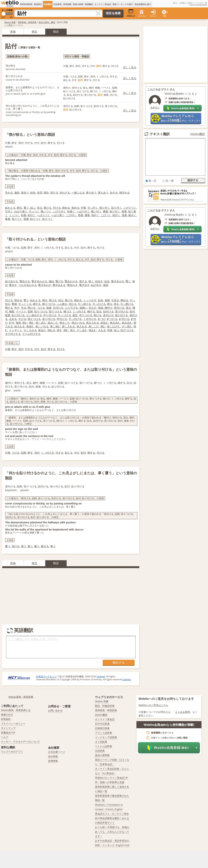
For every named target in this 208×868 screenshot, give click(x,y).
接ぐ (91, 281)
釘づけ (102, 319)
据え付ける (121, 315)
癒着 (106, 211)
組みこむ (53, 323)
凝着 (124, 215)
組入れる (20, 326)
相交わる (124, 192)
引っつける (65, 315)
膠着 (87, 215)
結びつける (127, 330)
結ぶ (33, 208)
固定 (75, 315)
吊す (17, 308)
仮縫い (83, 308)
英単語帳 (67, 4)
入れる (102, 330)
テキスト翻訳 (160, 134)
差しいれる (42, 326)
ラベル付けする (31, 334)
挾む (103, 326)
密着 (81, 215)
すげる (22, 319)
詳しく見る (130, 67)
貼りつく (35, 219)
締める (66, 208)
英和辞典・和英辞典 (27, 22)
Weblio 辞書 (10, 22)
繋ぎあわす (59, 285)
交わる (9, 192)
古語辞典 (100, 751)
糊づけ (67, 311)
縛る (20, 208)
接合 (46, 192)
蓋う (24, 546)
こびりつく (130, 208)
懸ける (32, 308)
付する (29, 349)
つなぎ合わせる (28, 285)
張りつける (55, 311)
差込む (42, 330)
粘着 (24, 215)
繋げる (59, 281)
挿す (59, 330)
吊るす (93, 308)
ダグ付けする (13, 334)
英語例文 (38, 4)
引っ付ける (75, 319)
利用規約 (6, 719)
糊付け (109, 308)
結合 (33, 192)
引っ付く (93, 208)
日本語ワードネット (46, 676)
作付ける (62, 319)
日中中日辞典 (102, 724)
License (101, 676)
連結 (17, 192)
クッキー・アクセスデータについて (20, 742)
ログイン (153, 15)
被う (30, 546)
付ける (57, 208)
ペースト (21, 311)
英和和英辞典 (26, 4)
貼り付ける (18, 315)
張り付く (105, 208)
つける (41, 308)
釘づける (112, 319)
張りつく (17, 219)
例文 (35, 31)
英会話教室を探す (143, 4)
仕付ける (58, 308)
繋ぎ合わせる (39, 281)
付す (37, 349)
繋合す (13, 285)
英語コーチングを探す (123, 4)
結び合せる (12, 281)
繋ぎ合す (84, 285)
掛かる (73, 304)
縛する (37, 304)
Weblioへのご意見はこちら (153, 705)
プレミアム (142, 15)
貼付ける (109, 311)
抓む (25, 323)
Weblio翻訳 (198, 134)
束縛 (107, 300)
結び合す (96, 285)
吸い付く (96, 211)
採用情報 (53, 761)
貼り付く (117, 208)
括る (40, 208)
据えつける (34, 319)
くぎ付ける (90, 319)
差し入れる (69, 326)
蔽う (37, 546)
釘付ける (124, 319)
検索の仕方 (7, 715)
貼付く (116, 215)
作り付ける (50, 315)
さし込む (82, 330)
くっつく (14, 215)
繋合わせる (71, 281)
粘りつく (47, 219)
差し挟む (55, 326)
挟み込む (115, 323)
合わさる (65, 192)
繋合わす (72, 285)
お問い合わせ (55, 710)
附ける (98, 315)
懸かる (9, 308)
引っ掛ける (84, 304)
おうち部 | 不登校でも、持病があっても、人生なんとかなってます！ (112, 832)
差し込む (41, 323)
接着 (8, 315)
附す (14, 349)
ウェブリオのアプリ (12, 751)
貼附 (30, 311)
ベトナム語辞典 (104, 746)
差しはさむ (114, 326)
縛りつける (49, 304)
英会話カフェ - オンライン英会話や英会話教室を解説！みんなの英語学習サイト (112, 818)
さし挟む (127, 326)
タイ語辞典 (101, 742)
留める (75, 208)
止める (13, 319)
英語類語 (48, 4)
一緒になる (78, 192)
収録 (101, 308)
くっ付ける (79, 311)
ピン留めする (34, 315)
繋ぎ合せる (118, 281)
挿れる (51, 330)
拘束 (110, 330)
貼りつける (41, 311)
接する (83, 281)
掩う (53, 546)
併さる (54, 192)
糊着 (12, 311)
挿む (66, 330)
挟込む (93, 330)
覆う (8, 546)
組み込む (127, 323)
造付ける (108, 315)
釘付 (12, 323)
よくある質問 (182, 712)
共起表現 (57, 4)
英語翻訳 (89, 4)
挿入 (73, 330)
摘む (32, 323)
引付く (9, 211)
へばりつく (44, 215)
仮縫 (49, 308)
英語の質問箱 (102, 755)
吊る (24, 308)
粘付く (32, 215)
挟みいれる (78, 323)
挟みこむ (65, 323)
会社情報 (53, 756)
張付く (95, 215)
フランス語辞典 (104, 733)
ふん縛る (62, 304)
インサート (16, 330)
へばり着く (58, 215)
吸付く (132, 215)
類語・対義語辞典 (105, 706)
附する (52, 349)
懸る (110, 304)
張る (128, 308)
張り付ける (122, 311)
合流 (40, 192)
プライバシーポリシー (13, 724)
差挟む (30, 326)
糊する (91, 311)
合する (114, 192)
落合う (25, 192)
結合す (99, 281)
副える (69, 453)
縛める (124, 300)
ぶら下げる (71, 308)
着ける (47, 208)
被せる (45, 546)
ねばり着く (21, 211)
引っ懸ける (127, 304)
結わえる (10, 208)
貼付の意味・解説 (47, 22)
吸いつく (46, 211)
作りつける (86, 315)
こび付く (71, 215)
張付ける (119, 308)
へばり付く (83, 211)
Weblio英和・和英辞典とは (16, 710)
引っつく (34, 211)
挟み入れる (93, 323)
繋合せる (25, 281)
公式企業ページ (57, 752)
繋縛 (14, 304)
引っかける (99, 304)
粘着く (71, 211)
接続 (106, 285)
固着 (26, 219)
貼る (99, 311)
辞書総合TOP (8, 733)
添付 (21, 349)
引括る (115, 300)
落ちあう (103, 192)
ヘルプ (5, 737)
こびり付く (59, 211)
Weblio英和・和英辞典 (21, 697)
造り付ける (49, 319)
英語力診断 (78, 4)
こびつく (106, 215)
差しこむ (94, 326)
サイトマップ (8, 728)
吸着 (8, 219)
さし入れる (30, 330)
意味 (13, 31)
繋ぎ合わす (45, 285)
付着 (83, 208)
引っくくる (25, 304)
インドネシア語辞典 (106, 737)
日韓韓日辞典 (102, 728)
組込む (105, 323)
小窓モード (131, 13)
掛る (116, 304)
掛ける (53, 300)
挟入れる (82, 326)
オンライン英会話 (103, 4)
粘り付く (115, 211)
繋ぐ (26, 208)
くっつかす (90, 300)
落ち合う (91, 192)
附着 (124, 211)
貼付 (132, 311)
